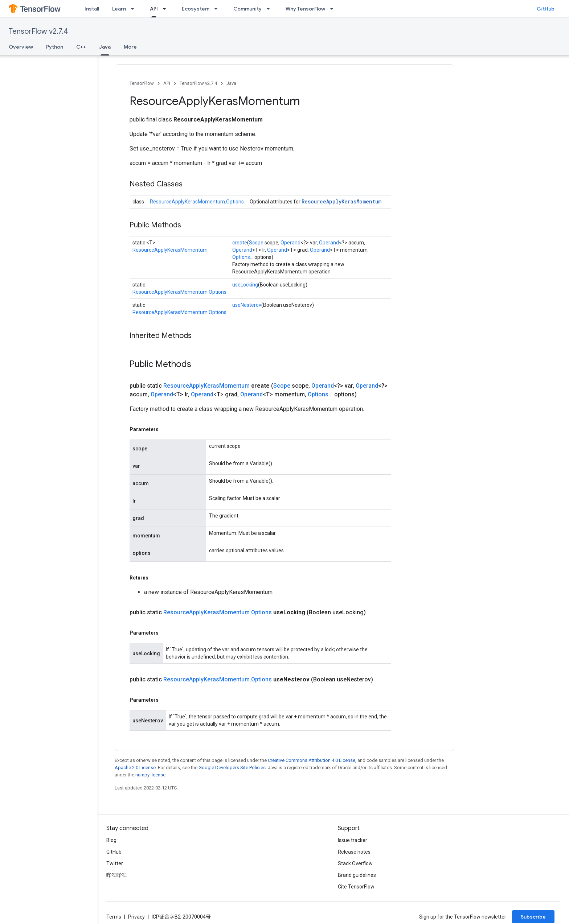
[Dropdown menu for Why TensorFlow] (334, 9)
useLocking (245, 285)
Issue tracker (353, 840)
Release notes (354, 852)
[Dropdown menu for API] (167, 9)
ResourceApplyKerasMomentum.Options (197, 202)
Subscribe (533, 917)
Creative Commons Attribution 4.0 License (312, 760)
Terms (114, 917)
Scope (256, 243)
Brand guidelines (357, 875)
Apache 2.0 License (135, 768)
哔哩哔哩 (116, 875)
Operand (290, 243)
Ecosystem (196, 9)
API (167, 83)
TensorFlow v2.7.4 (38, 31)
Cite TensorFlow (356, 887)
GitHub (546, 9)
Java (231, 83)
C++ (81, 47)
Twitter (115, 863)
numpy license (150, 775)
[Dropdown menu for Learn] (135, 9)
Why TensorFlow (305, 9)
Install (92, 9)
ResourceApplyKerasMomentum (341, 201)
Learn (119, 9)
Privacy (136, 917)
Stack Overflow (355, 863)
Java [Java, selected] (105, 47)
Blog (111, 840)
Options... (243, 257)
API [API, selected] (154, 9)
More (130, 47)
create (240, 243)
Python (55, 47)
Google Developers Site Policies (232, 768)
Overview (21, 47)
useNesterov (247, 305)
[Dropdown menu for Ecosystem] (218, 9)
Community (247, 9)
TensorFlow (142, 83)
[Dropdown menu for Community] (270, 9)
